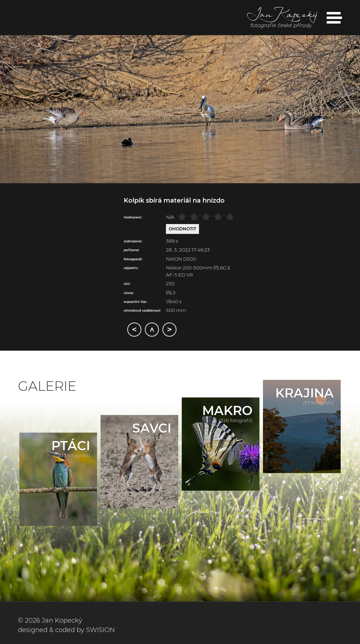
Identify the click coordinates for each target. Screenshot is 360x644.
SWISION (101, 630)
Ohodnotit (182, 229)
